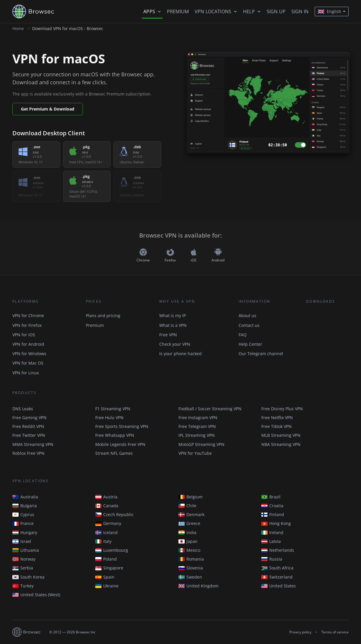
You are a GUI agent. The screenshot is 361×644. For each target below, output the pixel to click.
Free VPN (168, 335)
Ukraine (107, 586)
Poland (106, 559)
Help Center (250, 344)
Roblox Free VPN (28, 453)
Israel (22, 541)
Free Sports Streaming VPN (122, 426)
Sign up (276, 11)
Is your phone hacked (180, 354)
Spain (105, 577)
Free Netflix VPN (277, 417)
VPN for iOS (24, 335)
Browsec (38, 11)
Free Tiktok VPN (277, 426)
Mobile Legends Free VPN (120, 444)
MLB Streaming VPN (281, 435)
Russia (272, 559)
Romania (191, 559)
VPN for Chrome (28, 316)
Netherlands (278, 550)
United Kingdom (198, 586)
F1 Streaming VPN (113, 409)
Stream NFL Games (114, 453)
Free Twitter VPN (29, 435)
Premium (178, 11)
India (187, 532)
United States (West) (36, 595)
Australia (25, 497)
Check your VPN (175, 344)
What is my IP (173, 316)
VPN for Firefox (27, 325)
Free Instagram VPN (198, 417)
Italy (103, 541)
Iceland (106, 532)
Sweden (190, 577)
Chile (187, 506)
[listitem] (36, 154)
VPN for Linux (26, 373)
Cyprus (23, 514)
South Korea (28, 577)
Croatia (272, 506)
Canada (107, 506)
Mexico (189, 550)
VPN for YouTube (195, 453)
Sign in (300, 11)
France (23, 523)
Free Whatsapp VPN (115, 435)
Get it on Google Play (327, 337)
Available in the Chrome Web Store (327, 320)
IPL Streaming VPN (197, 435)
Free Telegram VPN (197, 426)
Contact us (249, 325)
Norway (24, 559)
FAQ (243, 335)
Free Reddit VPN (28, 426)
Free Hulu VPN (109, 417)
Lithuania (26, 550)
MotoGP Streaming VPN (201, 444)
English (330, 11)
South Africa (277, 568)
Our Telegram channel (261, 354)
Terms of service (335, 632)
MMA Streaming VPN (33, 444)
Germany (108, 523)
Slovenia (191, 568)
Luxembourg (112, 550)
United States (279, 586)
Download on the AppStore (327, 353)
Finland (273, 514)
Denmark (191, 514)
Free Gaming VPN (29, 417)
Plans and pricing (103, 316)
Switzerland (277, 577)
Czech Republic (114, 514)
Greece (189, 523)
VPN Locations (213, 11)
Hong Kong (276, 523)
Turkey (23, 586)
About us (247, 316)
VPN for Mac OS (28, 363)
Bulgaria (25, 506)
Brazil (271, 497)
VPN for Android (28, 344)
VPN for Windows (29, 354)
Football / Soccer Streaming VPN (210, 409)
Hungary (25, 532)
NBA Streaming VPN (281, 444)
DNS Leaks (23, 409)
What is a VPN (173, 325)
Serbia (23, 568)
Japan (188, 541)
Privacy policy (300, 632)
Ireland (272, 532)
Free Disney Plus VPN (282, 409)
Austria (106, 497)
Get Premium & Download (48, 109)
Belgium (191, 497)
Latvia (271, 541)
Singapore (109, 568)
